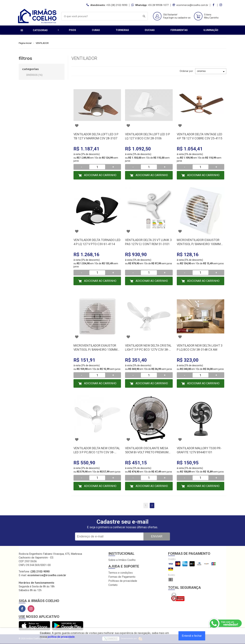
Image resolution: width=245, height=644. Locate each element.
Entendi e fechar (192, 636)
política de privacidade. (62, 637)
